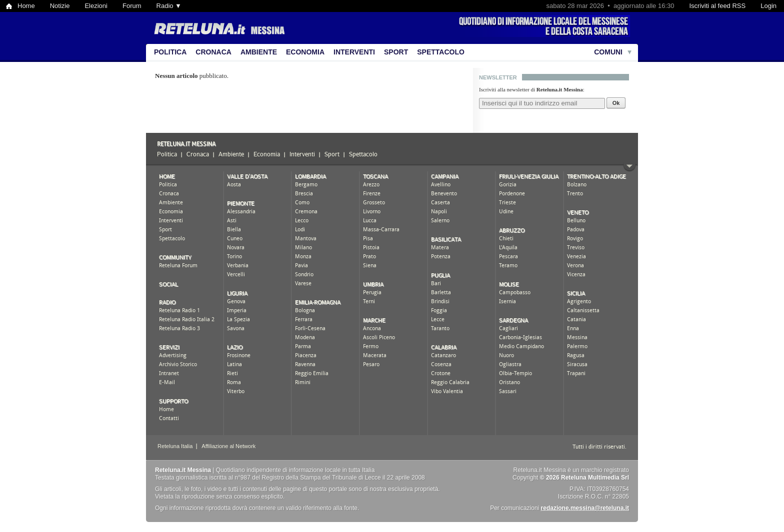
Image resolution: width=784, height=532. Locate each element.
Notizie (60, 6)
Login (768, 6)
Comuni (608, 52)
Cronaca (213, 52)
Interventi (354, 52)
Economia (305, 52)
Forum (132, 6)
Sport (396, 52)
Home (26, 6)
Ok (616, 103)
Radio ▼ (169, 6)
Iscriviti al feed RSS (717, 6)
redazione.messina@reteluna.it (585, 508)
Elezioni (96, 6)
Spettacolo (441, 52)
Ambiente (259, 52)
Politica (170, 52)
